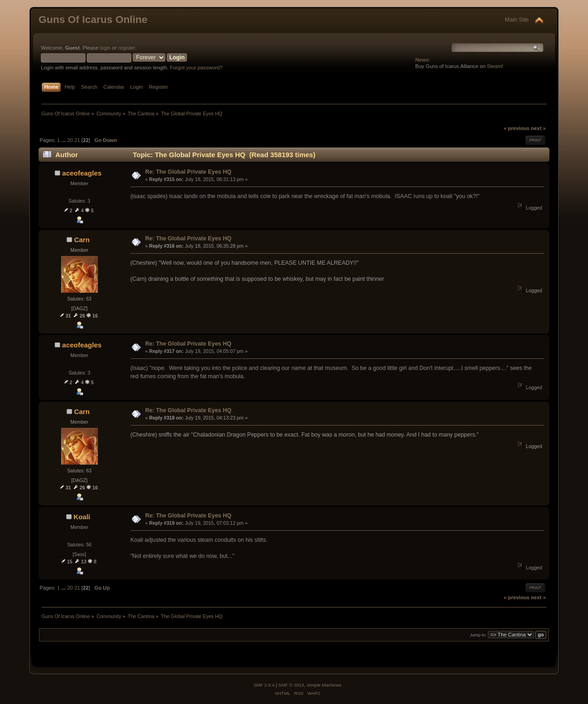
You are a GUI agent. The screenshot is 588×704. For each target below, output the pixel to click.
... (64, 140)
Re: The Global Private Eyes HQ (188, 172)
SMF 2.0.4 (264, 685)
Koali (82, 517)
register (127, 48)
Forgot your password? (196, 68)
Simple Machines (324, 685)
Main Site (517, 20)
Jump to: (478, 635)
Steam (494, 66)
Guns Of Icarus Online (93, 20)
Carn (82, 240)
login (105, 48)
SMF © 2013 (291, 685)
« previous (516, 128)
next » (538, 128)
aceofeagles (82, 173)
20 (70, 140)
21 (77, 140)
